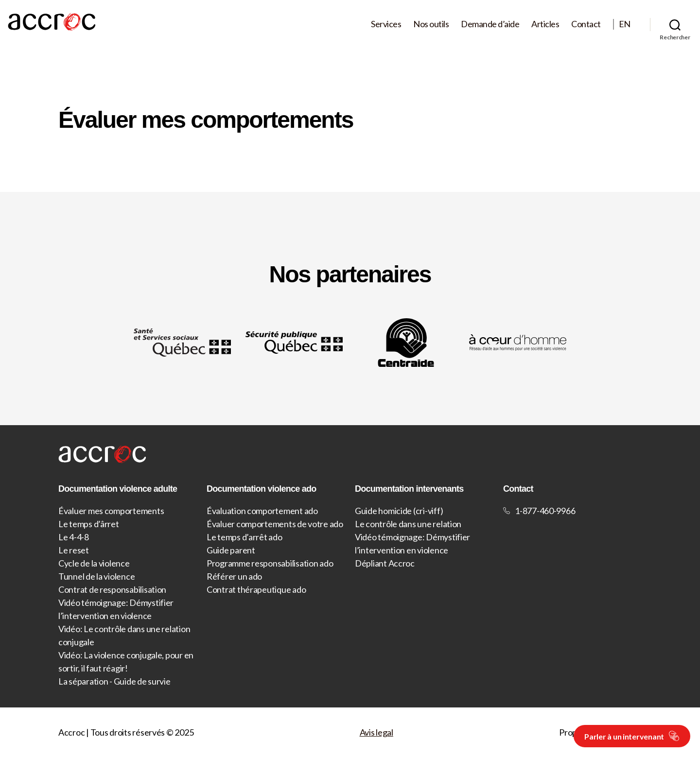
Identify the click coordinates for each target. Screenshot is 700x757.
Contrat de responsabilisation (112, 589)
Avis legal (376, 732)
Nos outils (431, 24)
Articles (545, 24)
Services (386, 24)
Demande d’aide (490, 24)
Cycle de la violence (94, 563)
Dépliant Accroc (385, 563)
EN (625, 24)
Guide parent (231, 550)
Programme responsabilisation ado (270, 563)
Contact (586, 24)
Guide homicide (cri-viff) (399, 511)
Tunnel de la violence (96, 576)
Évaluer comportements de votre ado (275, 524)
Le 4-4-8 (74, 537)
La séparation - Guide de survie (114, 681)
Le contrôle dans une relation (408, 524)
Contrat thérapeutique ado (256, 589)
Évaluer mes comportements (111, 511)
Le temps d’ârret (89, 524)
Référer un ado (234, 576)
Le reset (74, 550)
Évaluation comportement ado (262, 511)
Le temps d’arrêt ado (245, 537)
